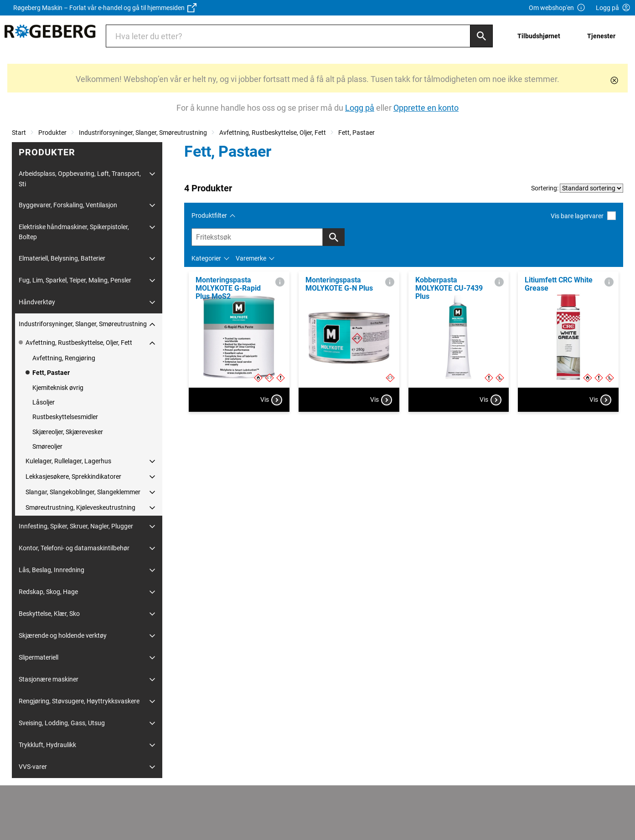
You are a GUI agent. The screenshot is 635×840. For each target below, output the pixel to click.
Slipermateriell (39, 657)
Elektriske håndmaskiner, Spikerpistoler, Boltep (74, 232)
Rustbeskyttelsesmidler (65, 417)
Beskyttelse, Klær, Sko (49, 614)
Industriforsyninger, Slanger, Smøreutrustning (143, 133)
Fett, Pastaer (356, 133)
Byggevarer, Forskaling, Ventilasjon (68, 205)
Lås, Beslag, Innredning (52, 570)
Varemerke (251, 258)
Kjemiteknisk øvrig (58, 388)
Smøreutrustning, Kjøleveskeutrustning (80, 507)
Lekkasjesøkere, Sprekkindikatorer (73, 476)
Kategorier (206, 258)
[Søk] (481, 36)
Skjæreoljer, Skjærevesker (68, 432)
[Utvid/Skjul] (152, 174)
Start (19, 133)
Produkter (52, 133)
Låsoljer (44, 402)
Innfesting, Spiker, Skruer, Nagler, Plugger (76, 526)
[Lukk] (614, 80)
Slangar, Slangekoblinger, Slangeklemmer (83, 492)
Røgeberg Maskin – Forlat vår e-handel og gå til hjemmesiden (105, 8)
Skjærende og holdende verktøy (63, 635)
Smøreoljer (47, 446)
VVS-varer (33, 767)
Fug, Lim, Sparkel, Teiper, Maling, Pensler (75, 280)
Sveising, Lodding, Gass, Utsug (62, 723)
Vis (271, 400)
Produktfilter (209, 215)
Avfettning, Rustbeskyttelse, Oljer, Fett (273, 133)
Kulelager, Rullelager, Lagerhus (68, 461)
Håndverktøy (37, 302)
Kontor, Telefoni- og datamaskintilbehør (74, 548)
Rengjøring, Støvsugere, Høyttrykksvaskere (79, 701)
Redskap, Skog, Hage (48, 592)
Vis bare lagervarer (583, 216)
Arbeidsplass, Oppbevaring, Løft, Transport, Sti (80, 179)
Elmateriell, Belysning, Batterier (62, 258)
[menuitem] (541, 36)
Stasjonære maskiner (49, 679)
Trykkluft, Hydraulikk (47, 745)
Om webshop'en (557, 8)
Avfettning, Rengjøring (64, 358)
